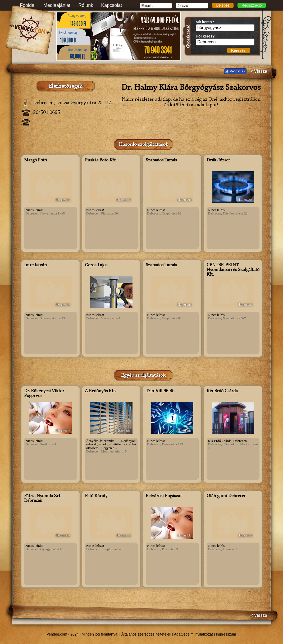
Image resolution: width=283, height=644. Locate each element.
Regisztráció (252, 5)
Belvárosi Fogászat (164, 496)
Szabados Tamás (161, 160)
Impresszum (226, 634)
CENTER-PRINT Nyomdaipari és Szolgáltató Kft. (233, 270)
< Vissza (259, 71)
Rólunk (86, 5)
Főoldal (28, 5)
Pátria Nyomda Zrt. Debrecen (43, 498)
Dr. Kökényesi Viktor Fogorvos (44, 394)
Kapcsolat (111, 5)
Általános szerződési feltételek (146, 634)
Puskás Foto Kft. (101, 160)
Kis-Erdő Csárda (222, 391)
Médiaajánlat (57, 5)
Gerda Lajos (96, 265)
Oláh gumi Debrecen (227, 496)
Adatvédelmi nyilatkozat (193, 634)
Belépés (223, 5)
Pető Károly (96, 496)
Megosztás (237, 71)
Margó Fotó (35, 160)
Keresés (238, 50)
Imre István (35, 265)
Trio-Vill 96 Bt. (160, 391)
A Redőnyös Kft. (100, 391)
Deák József (218, 160)
